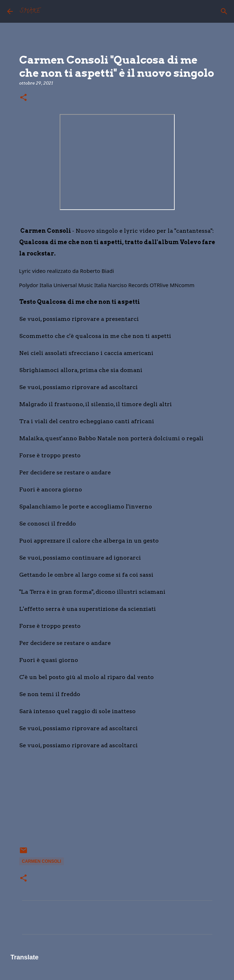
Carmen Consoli (42, 861)
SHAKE (30, 11)
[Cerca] (224, 11)
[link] (97, 271)
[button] (23, 98)
